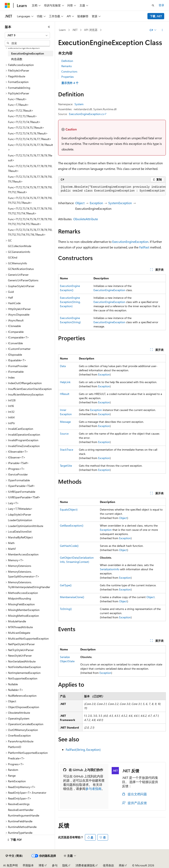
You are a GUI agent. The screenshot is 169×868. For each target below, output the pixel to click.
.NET (75, 30)
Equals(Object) (69, 509)
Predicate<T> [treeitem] (16, 758)
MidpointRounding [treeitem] (19, 598)
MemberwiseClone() (72, 597)
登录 (161, 5)
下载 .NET (156, 16)
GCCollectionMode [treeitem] (20, 246)
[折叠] (49, 27)
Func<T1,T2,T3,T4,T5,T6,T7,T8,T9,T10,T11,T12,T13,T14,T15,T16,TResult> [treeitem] (30, 232)
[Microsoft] (7, 5)
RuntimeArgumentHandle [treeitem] (24, 815)
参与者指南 (93, 789)
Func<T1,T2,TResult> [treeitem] (21, 111)
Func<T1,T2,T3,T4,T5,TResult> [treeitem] (26, 128)
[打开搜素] (153, 5)
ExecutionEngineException (130, 242)
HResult (65, 394)
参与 (55, 865)
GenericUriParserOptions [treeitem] (23, 280)
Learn (62, 30)
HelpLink (65, 382)
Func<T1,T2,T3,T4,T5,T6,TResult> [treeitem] (28, 133)
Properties (68, 77)
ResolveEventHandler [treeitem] (21, 810)
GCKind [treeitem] (13, 257)
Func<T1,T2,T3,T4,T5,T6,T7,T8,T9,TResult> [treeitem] (30, 158)
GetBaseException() (72, 525)
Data (63, 366)
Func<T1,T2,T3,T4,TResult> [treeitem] (24, 122)
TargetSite (66, 466)
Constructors (69, 71)
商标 (122, 865)
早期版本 (28, 865)
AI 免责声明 (10, 865)
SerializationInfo (110, 569)
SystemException (120, 203)
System (79, 104)
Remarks (67, 66)
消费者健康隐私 (85, 865)
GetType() (66, 585)
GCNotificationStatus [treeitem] (21, 269)
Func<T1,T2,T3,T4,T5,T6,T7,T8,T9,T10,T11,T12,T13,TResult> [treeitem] (30, 200)
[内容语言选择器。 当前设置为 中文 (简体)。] (14, 856)
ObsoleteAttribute (86, 219)
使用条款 (108, 865)
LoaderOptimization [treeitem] (20, 520)
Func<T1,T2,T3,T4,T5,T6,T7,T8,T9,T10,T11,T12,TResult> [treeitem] (30, 190)
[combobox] (27, 35)
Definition (67, 61)
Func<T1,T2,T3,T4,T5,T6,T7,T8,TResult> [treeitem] (30, 147)
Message (65, 422)
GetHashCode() (69, 546)
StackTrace (67, 450)
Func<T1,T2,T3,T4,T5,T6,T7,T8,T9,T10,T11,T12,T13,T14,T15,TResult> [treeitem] (30, 222)
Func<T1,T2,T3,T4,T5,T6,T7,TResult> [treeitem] (30, 139)
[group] (112, 189)
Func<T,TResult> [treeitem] (18, 105)
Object (80, 203)
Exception (96, 203)
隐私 (65, 865)
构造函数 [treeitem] (17, 59)
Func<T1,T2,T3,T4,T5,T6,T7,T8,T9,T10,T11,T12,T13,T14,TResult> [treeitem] (30, 211)
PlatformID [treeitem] (15, 747)
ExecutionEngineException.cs (86, 114)
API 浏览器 (91, 30)
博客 (41, 865)
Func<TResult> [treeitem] (17, 99)
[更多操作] (162, 30)
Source (64, 433)
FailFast (144, 247)
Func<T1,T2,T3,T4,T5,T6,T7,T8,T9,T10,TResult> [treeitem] (30, 169)
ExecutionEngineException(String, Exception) (70, 302)
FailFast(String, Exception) (83, 749)
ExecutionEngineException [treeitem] (28, 53)
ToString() (66, 609)
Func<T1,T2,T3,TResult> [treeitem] (22, 116)
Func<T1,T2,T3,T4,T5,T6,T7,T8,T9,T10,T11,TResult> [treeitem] (30, 179)
